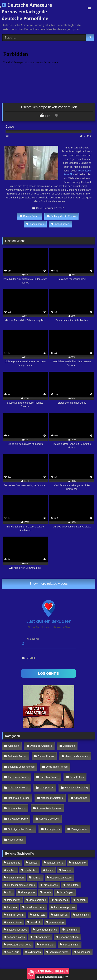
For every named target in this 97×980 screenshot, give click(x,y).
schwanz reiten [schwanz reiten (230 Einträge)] (42, 937)
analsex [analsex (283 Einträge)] (11, 870)
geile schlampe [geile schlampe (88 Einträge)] (38, 900)
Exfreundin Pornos (18, 777)
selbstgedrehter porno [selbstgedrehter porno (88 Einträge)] (19, 945)
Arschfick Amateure (41, 746)
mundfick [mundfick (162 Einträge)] (36, 922)
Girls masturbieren (18, 788)
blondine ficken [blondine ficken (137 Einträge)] (15, 878)
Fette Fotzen (77, 777)
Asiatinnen (69, 746)
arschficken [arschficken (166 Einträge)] (31, 870)
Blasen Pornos (30, 216)
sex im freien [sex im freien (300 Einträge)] (47, 945)
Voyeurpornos (16, 840)
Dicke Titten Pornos (57, 767)
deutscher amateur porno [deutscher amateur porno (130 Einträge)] (21, 885)
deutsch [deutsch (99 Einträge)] (37, 878)
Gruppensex (47, 788)
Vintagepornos (79, 829)
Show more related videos (48, 584)
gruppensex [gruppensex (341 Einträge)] (61, 900)
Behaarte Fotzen (17, 756)
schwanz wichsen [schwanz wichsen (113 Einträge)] (69, 937)
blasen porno (35, 224)
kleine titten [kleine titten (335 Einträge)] (83, 915)
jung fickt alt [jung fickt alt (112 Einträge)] (61, 915)
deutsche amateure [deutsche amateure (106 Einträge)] (61, 878)
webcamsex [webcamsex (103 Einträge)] (84, 952)
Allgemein (14, 746)
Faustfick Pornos (49, 777)
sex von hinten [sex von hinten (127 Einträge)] (71, 945)
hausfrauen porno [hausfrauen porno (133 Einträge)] (35, 907)
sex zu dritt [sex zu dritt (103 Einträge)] (13, 952)
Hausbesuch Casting (76, 788)
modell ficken (60, 224)
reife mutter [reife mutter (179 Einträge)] (72, 930)
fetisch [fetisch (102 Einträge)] (47, 892)
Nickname (33, 639)
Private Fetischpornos (49, 808)
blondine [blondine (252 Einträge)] (67, 870)
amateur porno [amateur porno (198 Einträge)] (55, 863)
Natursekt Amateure (52, 798)
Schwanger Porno (18, 819)
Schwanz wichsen (49, 819)
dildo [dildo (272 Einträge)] (10, 892)
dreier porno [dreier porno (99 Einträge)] (28, 892)
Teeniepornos (52, 829)
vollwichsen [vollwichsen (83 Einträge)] (35, 952)
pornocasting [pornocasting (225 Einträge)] (57, 922)
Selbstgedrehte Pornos (61, 216)
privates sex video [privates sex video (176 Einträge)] (17, 930)
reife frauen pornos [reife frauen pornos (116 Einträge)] (46, 930)
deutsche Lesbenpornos (21, 767)
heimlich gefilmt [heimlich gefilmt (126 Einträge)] (16, 915)
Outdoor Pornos (17, 808)
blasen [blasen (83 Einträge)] (50, 870)
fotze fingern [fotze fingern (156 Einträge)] (67, 892)
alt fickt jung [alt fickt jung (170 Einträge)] (14, 863)
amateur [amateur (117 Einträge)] (34, 863)
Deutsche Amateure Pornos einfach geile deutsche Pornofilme (27, 12)
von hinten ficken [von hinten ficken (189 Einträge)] (59, 952)
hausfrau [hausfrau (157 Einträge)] (12, 907)
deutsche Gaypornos (77, 756)
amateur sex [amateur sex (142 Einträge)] (79, 863)
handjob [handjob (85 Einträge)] (81, 900)
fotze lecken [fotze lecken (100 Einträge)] (14, 900)
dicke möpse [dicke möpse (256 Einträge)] (51, 885)
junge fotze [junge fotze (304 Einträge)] (39, 915)
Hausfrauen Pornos (19, 798)
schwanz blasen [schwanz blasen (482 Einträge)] (16, 937)
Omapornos (81, 798)
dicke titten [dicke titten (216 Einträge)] (73, 885)
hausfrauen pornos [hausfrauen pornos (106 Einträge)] (65, 907)
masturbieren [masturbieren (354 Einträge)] (14, 922)
